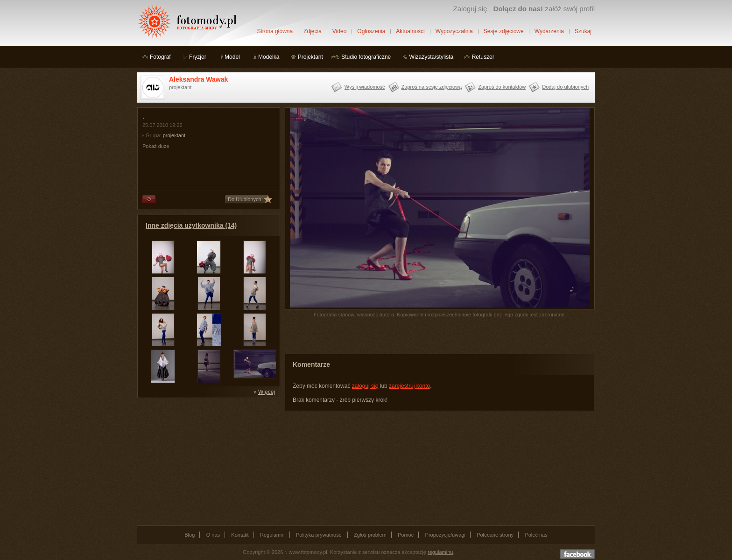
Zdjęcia (313, 31)
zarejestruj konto (409, 386)
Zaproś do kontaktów (502, 87)
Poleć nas (536, 535)
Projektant (310, 57)
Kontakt (240, 535)
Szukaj (583, 31)
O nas (213, 535)
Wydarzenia (549, 31)
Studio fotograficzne (366, 57)
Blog (190, 535)
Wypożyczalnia (454, 31)
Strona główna (275, 31)
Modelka (269, 57)
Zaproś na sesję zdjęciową (432, 87)
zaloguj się (365, 386)
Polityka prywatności (319, 535)
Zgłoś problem (370, 535)
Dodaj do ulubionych (565, 87)
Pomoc (406, 535)
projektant (174, 135)
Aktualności (410, 31)
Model (232, 57)
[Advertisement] (207, 461)
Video (339, 31)
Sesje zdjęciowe (504, 31)
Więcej (267, 392)
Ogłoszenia (371, 31)
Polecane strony (495, 535)
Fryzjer (198, 57)
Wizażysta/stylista (432, 57)
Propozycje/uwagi (445, 535)
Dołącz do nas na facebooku (577, 554)
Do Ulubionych (245, 199)
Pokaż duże (156, 146)
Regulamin (272, 535)
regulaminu (440, 552)
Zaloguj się (470, 9)
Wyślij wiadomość (365, 87)
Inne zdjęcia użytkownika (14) (191, 225)
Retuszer (483, 57)
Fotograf (160, 57)
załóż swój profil (544, 9)
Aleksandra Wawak (198, 79)
